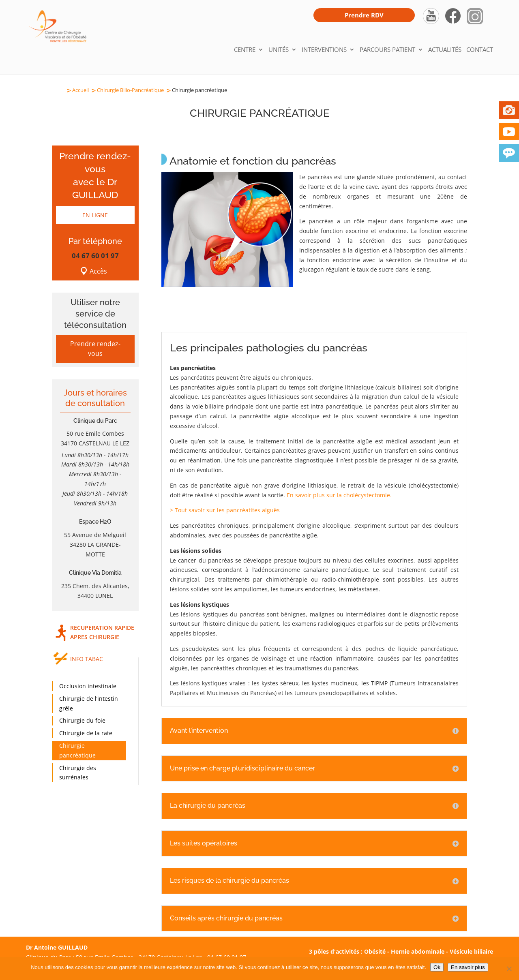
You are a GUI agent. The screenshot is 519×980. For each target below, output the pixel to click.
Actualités (445, 50)
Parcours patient (387, 50)
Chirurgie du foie (82, 720)
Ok (437, 967)
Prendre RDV (364, 15)
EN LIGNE (95, 215)
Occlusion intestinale (88, 686)
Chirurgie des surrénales (78, 773)
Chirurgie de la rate (86, 733)
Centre (245, 50)
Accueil (80, 90)
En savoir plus (468, 967)
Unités (279, 50)
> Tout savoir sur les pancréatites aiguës (225, 510)
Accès (98, 271)
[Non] (509, 969)
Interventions (324, 50)
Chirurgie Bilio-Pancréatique (130, 90)
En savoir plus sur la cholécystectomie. (339, 495)
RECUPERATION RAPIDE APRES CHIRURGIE (102, 632)
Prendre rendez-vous (95, 349)
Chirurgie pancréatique (77, 750)
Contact (480, 50)
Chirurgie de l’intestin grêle (89, 703)
